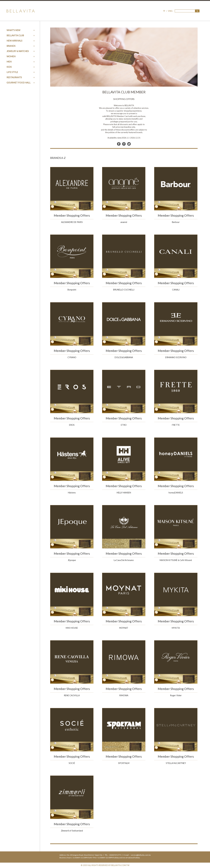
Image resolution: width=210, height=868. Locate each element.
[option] (124, 57)
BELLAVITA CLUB (15, 35)
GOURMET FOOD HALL (19, 83)
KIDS (9, 67)
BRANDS (11, 46)
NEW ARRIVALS (14, 41)
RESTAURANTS (14, 77)
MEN (9, 62)
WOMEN (11, 56)
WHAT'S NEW (13, 30)
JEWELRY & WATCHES (18, 51)
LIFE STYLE (12, 72)
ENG (170, 11)
